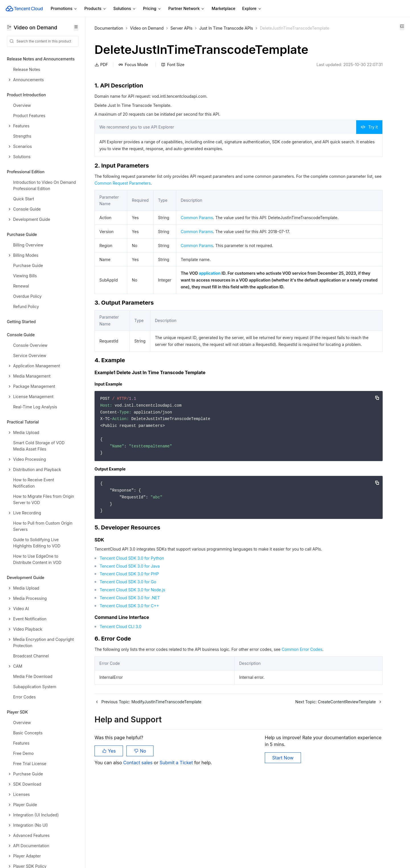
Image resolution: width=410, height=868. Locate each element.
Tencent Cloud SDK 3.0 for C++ (129, 670)
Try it (291, 151)
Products (95, 9)
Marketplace (223, 8)
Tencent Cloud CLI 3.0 (121, 691)
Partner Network (186, 9)
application (208, 311)
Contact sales (139, 840)
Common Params (195, 248)
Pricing (152, 9)
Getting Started (21, 322)
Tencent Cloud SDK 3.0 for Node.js (132, 654)
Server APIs (182, 28)
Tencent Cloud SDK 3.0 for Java (130, 630)
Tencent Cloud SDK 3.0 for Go (128, 646)
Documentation (109, 28)
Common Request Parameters (202, 214)
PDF (101, 88)
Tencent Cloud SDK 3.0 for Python (132, 623)
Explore (252, 9)
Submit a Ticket (176, 840)
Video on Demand (147, 28)
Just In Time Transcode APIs (226, 28)
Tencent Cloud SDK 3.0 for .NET (130, 662)
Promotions (64, 9)
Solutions (125, 9)
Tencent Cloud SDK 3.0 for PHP (129, 638)
